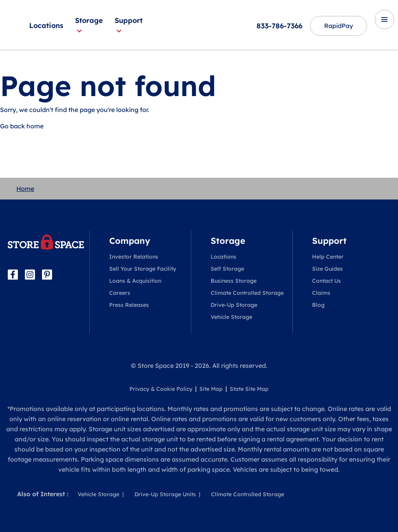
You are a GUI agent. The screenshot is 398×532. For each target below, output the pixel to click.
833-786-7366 (279, 26)
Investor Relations (134, 257)
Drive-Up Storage (234, 305)
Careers (120, 293)
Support (129, 25)
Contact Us (326, 281)
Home (25, 189)
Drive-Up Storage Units (165, 494)
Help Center (328, 257)
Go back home (22, 126)
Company (130, 241)
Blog (318, 305)
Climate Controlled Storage (247, 293)
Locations (46, 25)
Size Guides (327, 269)
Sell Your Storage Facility (143, 269)
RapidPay (338, 26)
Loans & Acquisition (135, 281)
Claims (321, 293)
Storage (89, 25)
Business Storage (234, 281)
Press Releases (129, 305)
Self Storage (227, 269)
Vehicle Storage (231, 317)
